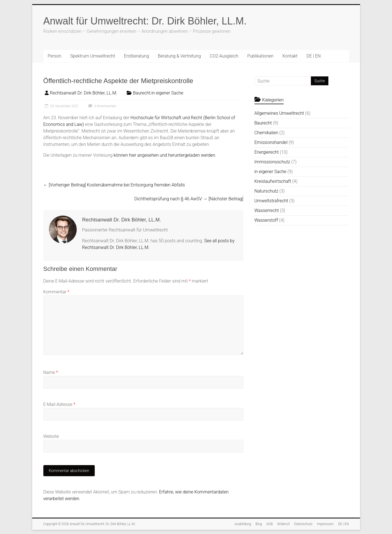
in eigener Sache (167, 93)
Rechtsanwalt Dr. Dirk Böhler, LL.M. (84, 93)
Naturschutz (266, 191)
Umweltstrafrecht (271, 201)
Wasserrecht (267, 210)
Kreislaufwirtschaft (273, 181)
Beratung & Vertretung (179, 56)
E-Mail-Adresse (59, 404)
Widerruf (284, 524)
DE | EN (314, 56)
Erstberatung (136, 56)
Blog (259, 524)
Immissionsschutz (272, 162)
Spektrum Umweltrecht (93, 56)
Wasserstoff (266, 220)
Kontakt (290, 56)
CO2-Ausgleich (224, 56)
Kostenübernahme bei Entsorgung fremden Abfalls (114, 185)
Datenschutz (303, 524)
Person (55, 56)
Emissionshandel (271, 142)
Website (51, 436)
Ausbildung (243, 524)
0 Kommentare (102, 106)
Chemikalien (266, 133)
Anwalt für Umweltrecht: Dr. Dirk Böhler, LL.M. (145, 21)
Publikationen (260, 56)
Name (51, 372)
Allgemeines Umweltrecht (279, 113)
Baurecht (142, 93)
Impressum (325, 524)
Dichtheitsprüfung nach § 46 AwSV (189, 199)
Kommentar (56, 292)
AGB (270, 524)
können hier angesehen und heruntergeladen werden (164, 155)
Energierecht (267, 152)
